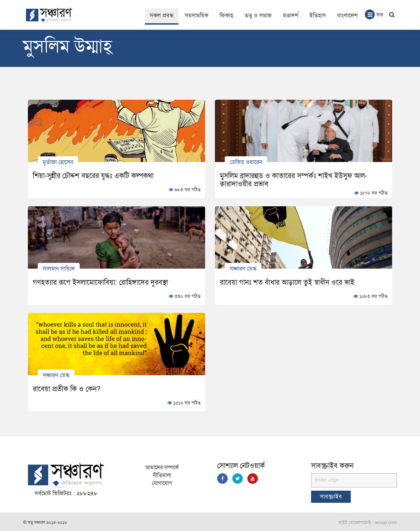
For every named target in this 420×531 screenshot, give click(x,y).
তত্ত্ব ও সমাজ (258, 16)
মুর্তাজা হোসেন (58, 162)
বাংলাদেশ (347, 16)
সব (374, 14)
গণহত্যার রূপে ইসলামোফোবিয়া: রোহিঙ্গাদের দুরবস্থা (100, 282)
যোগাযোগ (162, 483)
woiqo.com (386, 523)
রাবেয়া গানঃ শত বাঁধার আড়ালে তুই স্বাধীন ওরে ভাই (287, 282)
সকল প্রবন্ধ (162, 16)
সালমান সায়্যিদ (59, 268)
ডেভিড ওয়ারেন (246, 162)
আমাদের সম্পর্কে (162, 468)
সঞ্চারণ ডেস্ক (243, 268)
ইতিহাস (318, 16)
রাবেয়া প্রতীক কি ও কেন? (67, 389)
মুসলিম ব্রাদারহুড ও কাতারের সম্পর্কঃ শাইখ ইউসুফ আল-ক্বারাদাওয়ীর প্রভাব (294, 180)
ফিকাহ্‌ (226, 16)
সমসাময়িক (197, 16)
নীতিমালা (162, 475)
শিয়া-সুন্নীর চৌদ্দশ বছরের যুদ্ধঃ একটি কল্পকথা (93, 176)
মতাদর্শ (291, 16)
